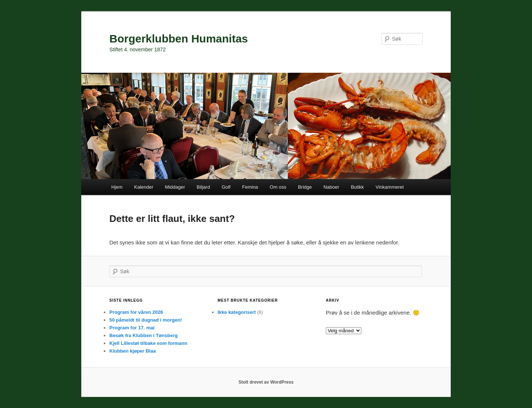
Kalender (144, 187)
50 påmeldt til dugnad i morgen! (146, 320)
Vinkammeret (390, 187)
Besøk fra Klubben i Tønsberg (144, 335)
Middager (175, 187)
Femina (250, 187)
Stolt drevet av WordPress (266, 382)
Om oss (278, 187)
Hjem (117, 187)
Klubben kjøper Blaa (133, 351)
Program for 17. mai (132, 328)
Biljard (203, 187)
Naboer (331, 187)
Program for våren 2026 (136, 312)
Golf (226, 187)
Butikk (357, 187)
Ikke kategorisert (237, 312)
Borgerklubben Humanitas (179, 39)
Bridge (305, 187)
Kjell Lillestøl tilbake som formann (148, 343)
